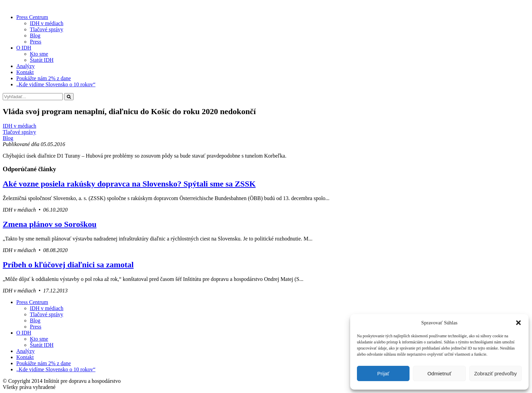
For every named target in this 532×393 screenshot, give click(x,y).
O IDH (24, 48)
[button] (518, 323)
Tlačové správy (46, 29)
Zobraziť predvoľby (495, 373)
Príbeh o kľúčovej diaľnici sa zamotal (68, 265)
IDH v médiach (47, 23)
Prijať (383, 373)
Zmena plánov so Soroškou (50, 224)
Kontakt (25, 72)
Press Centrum (32, 17)
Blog (35, 35)
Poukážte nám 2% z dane (44, 78)
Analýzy (25, 66)
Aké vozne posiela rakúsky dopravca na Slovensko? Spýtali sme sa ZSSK (129, 184)
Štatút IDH (42, 60)
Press (36, 42)
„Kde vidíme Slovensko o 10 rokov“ (56, 84)
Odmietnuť (440, 373)
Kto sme (39, 54)
